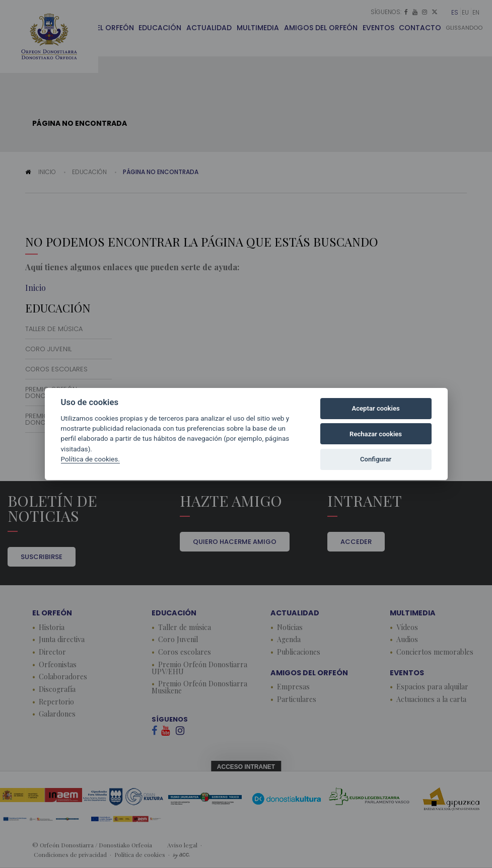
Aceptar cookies (375, 408)
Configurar (376, 459)
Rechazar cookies (376, 434)
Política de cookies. (90, 459)
